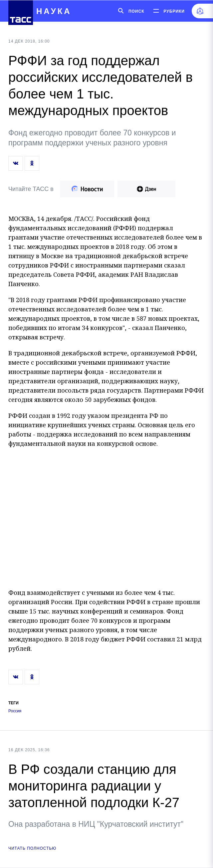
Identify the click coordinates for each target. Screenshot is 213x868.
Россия (15, 711)
